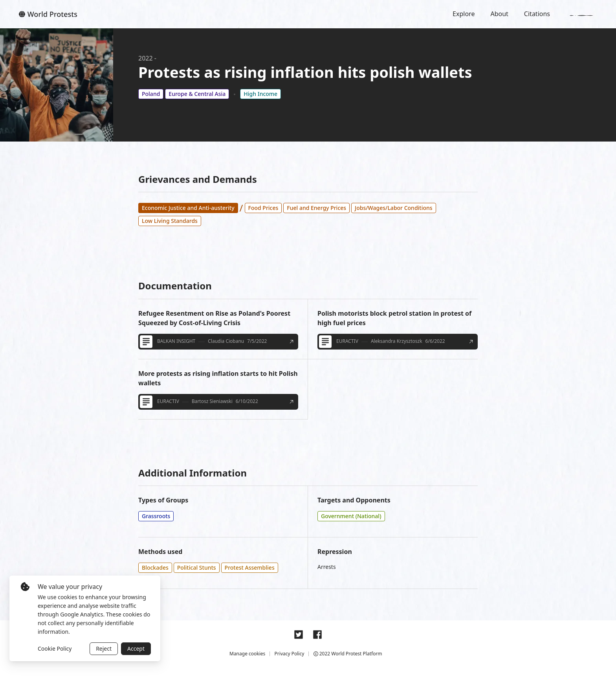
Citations (537, 14)
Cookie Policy (55, 648)
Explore (464, 14)
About (499, 14)
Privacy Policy (290, 654)
